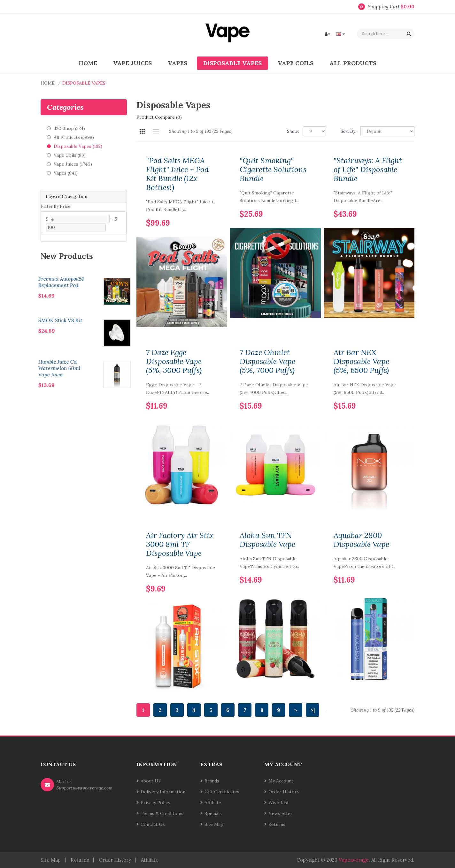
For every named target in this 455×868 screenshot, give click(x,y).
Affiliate (213, 803)
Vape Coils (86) (70, 155)
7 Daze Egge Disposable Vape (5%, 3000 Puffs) (174, 361)
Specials (213, 813)
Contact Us (153, 824)
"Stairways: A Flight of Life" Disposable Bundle (368, 170)
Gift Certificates (222, 792)
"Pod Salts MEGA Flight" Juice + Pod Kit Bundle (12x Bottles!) (177, 174)
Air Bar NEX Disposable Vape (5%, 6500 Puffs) (361, 361)
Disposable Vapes (84, 83)
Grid (142, 131)
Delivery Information (163, 792)
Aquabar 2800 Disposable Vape (361, 540)
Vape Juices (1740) (73, 164)
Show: (293, 131)
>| (313, 710)
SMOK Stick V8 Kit (99, 320)
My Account (281, 781)
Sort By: (349, 131)
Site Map (214, 824)
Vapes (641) (66, 173)
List (156, 131)
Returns (277, 824)
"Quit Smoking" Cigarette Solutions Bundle (273, 170)
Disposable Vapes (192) (78, 146)
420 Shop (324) (69, 128)
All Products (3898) (74, 137)
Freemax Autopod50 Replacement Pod (100, 282)
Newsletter (281, 813)
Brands (212, 781)
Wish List (279, 803)
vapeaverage (354, 860)
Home (48, 83)
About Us (151, 781)
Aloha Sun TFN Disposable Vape (267, 540)
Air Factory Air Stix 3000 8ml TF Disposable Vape (180, 544)
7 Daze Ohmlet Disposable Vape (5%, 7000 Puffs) (267, 361)
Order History (284, 792)
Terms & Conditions (162, 813)
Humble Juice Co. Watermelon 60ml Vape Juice (98, 368)
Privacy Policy (155, 803)
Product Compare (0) (159, 117)
